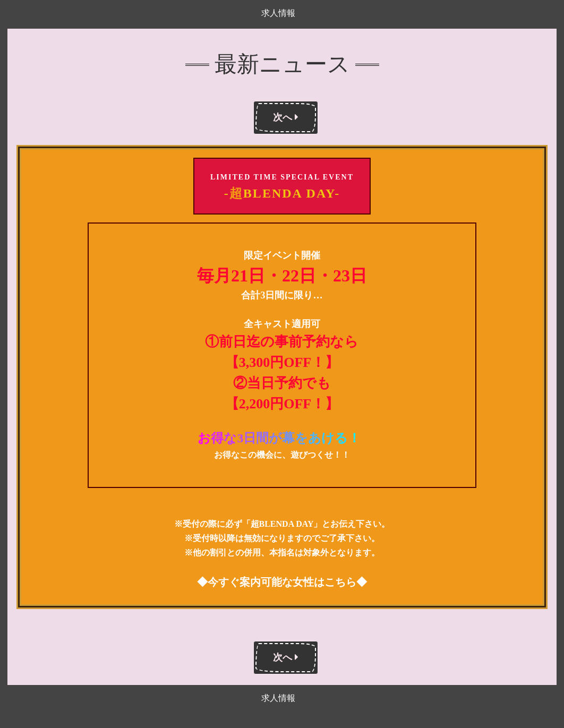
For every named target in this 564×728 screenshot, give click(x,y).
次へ (286, 117)
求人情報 (278, 13)
